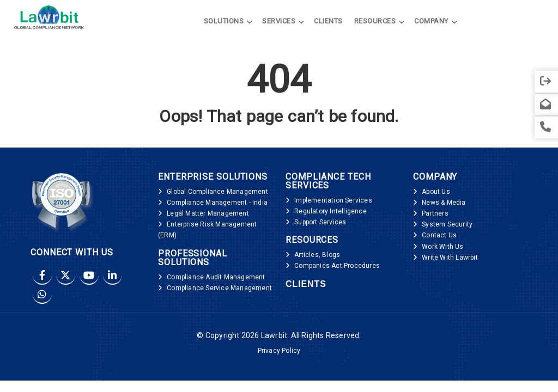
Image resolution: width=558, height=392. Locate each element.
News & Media (444, 203)
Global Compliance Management (217, 192)
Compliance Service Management (219, 288)
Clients (328, 21)
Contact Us (439, 235)
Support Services (320, 222)
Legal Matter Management (208, 213)
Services (279, 21)
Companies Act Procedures (337, 266)
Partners (435, 213)
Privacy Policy (279, 351)
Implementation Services (333, 200)
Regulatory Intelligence (330, 211)
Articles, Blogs (317, 255)
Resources (375, 21)
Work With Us (442, 247)
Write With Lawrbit (450, 258)
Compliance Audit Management (216, 277)
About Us (436, 192)
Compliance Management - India (217, 203)
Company (431, 21)
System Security (447, 224)
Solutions (224, 21)
